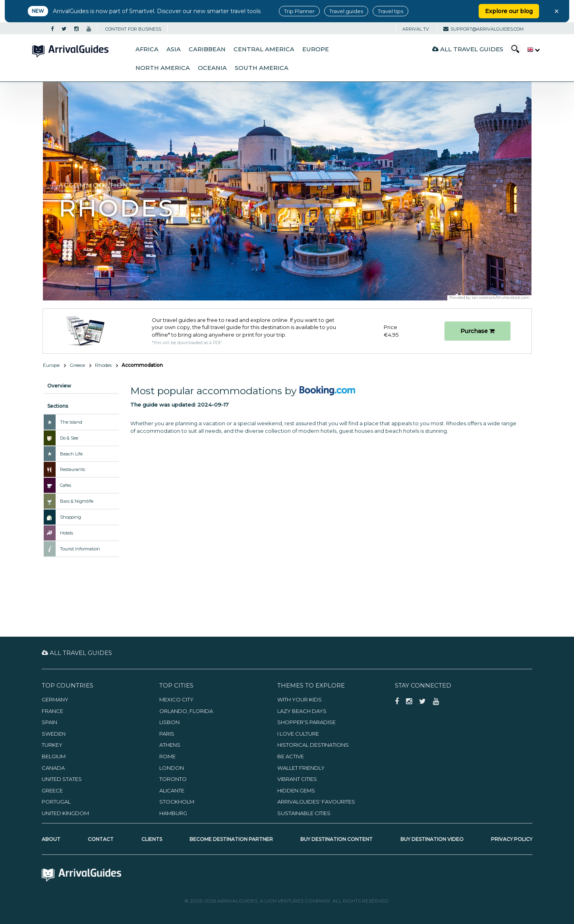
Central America (264, 49)
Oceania (212, 68)
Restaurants (72, 469)
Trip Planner (299, 11)
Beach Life (71, 454)
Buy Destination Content (336, 839)
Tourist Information (80, 549)
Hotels (67, 533)
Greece (77, 365)
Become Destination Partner (231, 839)
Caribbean (207, 49)
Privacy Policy (512, 839)
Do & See (69, 438)
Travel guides (346, 11)
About (51, 839)
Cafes (66, 485)
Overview (59, 386)
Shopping (71, 517)
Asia (174, 49)
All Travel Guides (468, 49)
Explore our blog (509, 11)
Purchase (477, 331)
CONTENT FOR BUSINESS (133, 29)
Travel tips (390, 11)
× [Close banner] (557, 11)
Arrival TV (416, 29)
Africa (147, 49)
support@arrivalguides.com (483, 29)
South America (262, 68)
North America (163, 68)
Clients (152, 839)
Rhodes (103, 365)
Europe (316, 49)
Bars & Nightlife (77, 501)
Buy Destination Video (432, 839)
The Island (71, 422)
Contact (101, 839)
